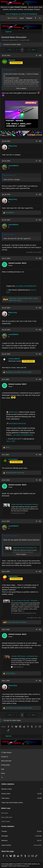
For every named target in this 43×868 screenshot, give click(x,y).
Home (3, 773)
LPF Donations (31, 14)
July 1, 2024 (11, 441)
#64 (40, 681)
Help (3, 769)
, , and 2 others (23, 299)
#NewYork (22, 423)
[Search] (40, 18)
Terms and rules (6, 761)
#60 (40, 480)
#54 (40, 258)
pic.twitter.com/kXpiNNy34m (26, 286)
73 (28, 50)
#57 (40, 354)
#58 (40, 379)
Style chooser (6, 752)
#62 (40, 571)
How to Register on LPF (15, 14)
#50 (40, 141)
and (19, 372)
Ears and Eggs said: (10, 536)
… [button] (25, 50)
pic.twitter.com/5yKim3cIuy (23, 435)
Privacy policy (5, 765)
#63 (40, 629)
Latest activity (6, 821)
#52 (40, 194)
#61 (40, 521)
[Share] (36, 55)
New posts (5, 813)
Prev (10, 50)
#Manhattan (13, 423)
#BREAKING (13, 412)
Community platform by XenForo (20, 864)
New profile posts (7, 817)
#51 (40, 161)
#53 (40, 220)
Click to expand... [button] (22, 88)
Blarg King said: (9, 70)
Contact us (5, 757)
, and (17, 622)
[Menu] (4, 18)
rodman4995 (38, 845)
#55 (40, 308)
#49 (40, 55)
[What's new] (35, 18)
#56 (40, 330)
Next (33, 50)
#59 (40, 455)
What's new (6, 808)
